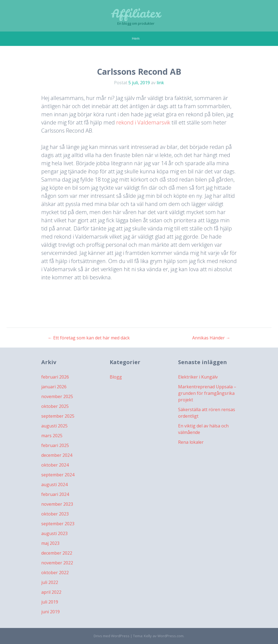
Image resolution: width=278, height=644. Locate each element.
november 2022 (57, 563)
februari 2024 (55, 494)
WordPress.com (170, 636)
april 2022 (51, 592)
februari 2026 (55, 377)
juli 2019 (50, 602)
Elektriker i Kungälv (198, 377)
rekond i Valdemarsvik (143, 122)
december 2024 (57, 455)
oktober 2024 (55, 465)
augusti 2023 (54, 533)
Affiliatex (136, 14)
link (160, 83)
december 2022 (57, 553)
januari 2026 (54, 387)
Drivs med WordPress (112, 636)
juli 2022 (50, 582)
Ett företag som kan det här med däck (89, 338)
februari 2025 (55, 445)
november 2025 (57, 396)
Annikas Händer (211, 338)
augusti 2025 (54, 426)
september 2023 (58, 524)
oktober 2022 (55, 573)
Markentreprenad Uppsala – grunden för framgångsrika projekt (207, 393)
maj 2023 (50, 543)
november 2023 (57, 504)
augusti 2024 (54, 484)
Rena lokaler (191, 442)
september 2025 (58, 416)
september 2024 (58, 475)
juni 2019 (50, 612)
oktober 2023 (55, 514)
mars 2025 (52, 436)
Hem (136, 38)
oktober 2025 (55, 406)
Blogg (116, 377)
